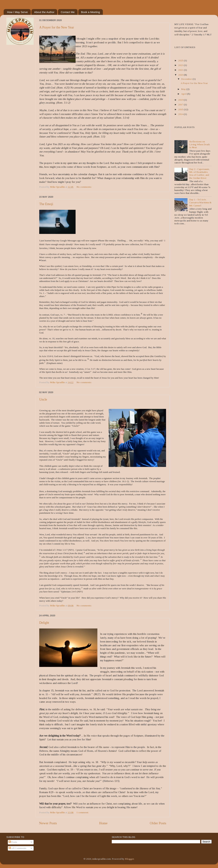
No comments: (84, 187)
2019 (181, 100)
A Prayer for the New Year (57, 27)
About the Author (44, 12)
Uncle (43, 399)
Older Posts (158, 823)
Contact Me (68, 12)
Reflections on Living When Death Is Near (200, 144)
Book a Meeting (90, 12)
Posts (13, 842)
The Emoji (46, 204)
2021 (181, 70)
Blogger (129, 859)
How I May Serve (17, 12)
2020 (181, 75)
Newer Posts (48, 823)
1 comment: (83, 812)
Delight (44, 623)
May (184, 89)
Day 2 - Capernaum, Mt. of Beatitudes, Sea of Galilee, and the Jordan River (199, 174)
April (184, 94)
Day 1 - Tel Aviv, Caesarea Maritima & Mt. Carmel (200, 202)
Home (103, 823)
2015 (181, 109)
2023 (181, 65)
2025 (181, 60)
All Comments (17, 848)
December (187, 79)
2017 (181, 105)
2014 (181, 114)
